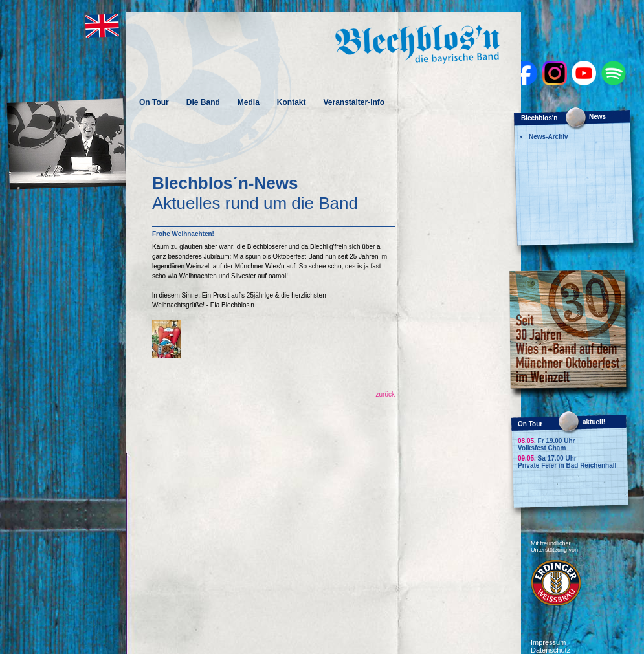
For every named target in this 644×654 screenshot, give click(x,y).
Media (249, 102)
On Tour (154, 102)
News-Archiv (549, 137)
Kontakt (292, 102)
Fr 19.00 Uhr (546, 441)
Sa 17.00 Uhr (547, 458)
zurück (385, 394)
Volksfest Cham (542, 448)
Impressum (548, 642)
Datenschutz (550, 650)
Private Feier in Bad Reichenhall (567, 465)
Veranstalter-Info (354, 102)
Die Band (203, 102)
